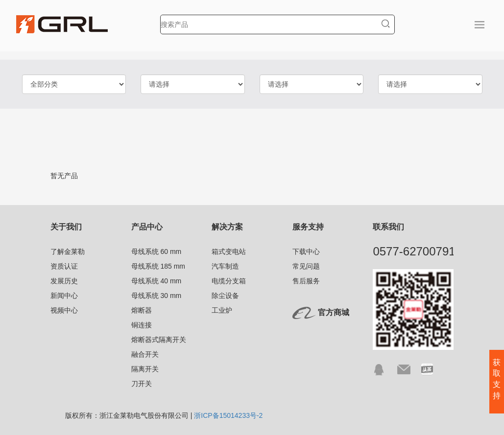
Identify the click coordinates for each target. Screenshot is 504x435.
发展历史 (64, 281)
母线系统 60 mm (156, 252)
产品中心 (147, 227)
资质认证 (64, 266)
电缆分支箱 (229, 281)
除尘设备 (225, 296)
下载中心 (306, 252)
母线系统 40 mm (156, 281)
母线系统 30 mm (156, 296)
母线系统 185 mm (158, 266)
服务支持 (308, 227)
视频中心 (64, 310)
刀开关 (142, 384)
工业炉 (222, 310)
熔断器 (142, 310)
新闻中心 (64, 296)
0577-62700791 (414, 251)
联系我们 (388, 227)
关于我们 (66, 227)
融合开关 (145, 354)
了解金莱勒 (68, 252)
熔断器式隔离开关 (159, 340)
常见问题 (306, 266)
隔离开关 (145, 369)
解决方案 (227, 227)
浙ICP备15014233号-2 (228, 415)
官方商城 (334, 312)
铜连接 (142, 325)
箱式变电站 (229, 252)
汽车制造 (225, 266)
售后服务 (306, 281)
